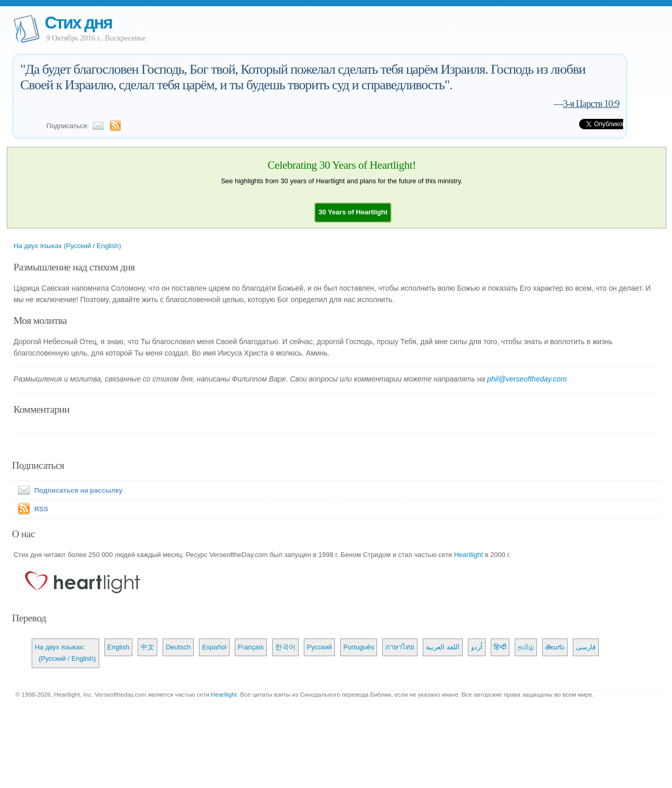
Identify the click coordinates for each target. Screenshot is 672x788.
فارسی (586, 647)
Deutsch (178, 647)
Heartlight (468, 555)
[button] (353, 212)
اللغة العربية (443, 647)
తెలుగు (555, 647)
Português (359, 647)
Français (251, 647)
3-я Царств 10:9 (591, 104)
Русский (319, 647)
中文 (147, 647)
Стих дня (78, 23)
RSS (41, 509)
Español (214, 647)
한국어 (285, 647)
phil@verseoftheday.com (527, 379)
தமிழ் (526, 647)
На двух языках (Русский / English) (67, 246)
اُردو (477, 647)
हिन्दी (500, 647)
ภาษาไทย (400, 647)
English (119, 647)
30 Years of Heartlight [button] (353, 212)
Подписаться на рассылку (68, 490)
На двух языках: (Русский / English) (65, 653)
